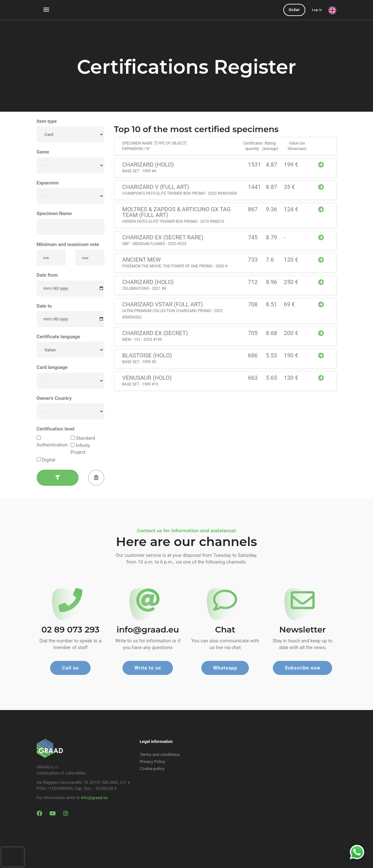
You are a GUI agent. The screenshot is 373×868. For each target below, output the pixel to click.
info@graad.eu (94, 798)
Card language (52, 367)
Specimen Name (54, 213)
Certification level (56, 429)
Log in (317, 10)
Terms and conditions (160, 755)
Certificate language (59, 337)
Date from (47, 275)
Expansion (48, 183)
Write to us (148, 668)
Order (294, 10)
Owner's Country (54, 398)
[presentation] (13, 857)
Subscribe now (302, 668)
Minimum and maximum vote (68, 244)
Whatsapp (225, 668)
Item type (47, 121)
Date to (44, 306)
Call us (70, 668)
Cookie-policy (152, 769)
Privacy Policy (153, 762)
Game (43, 152)
